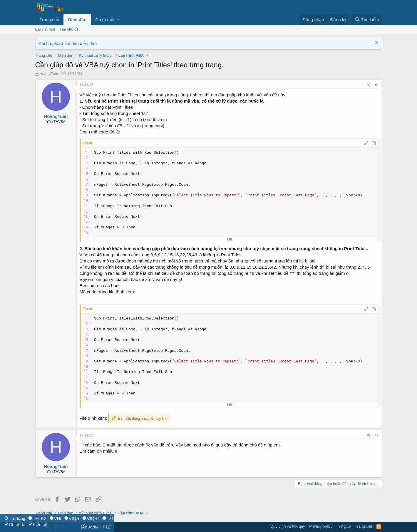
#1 (377, 85)
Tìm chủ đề (69, 29)
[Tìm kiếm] (367, 20)
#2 (377, 435)
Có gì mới (105, 20)
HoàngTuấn (49, 74)
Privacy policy (321, 526)
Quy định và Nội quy (288, 526)
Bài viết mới (45, 29)
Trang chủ (50, 20)
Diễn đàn (77, 20)
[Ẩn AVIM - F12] (96, 527)
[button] (118, 20)
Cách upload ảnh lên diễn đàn (68, 43)
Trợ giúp (344, 526)
